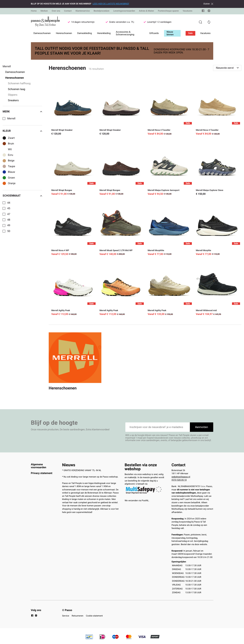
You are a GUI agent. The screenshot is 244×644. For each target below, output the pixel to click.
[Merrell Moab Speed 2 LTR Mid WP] (121, 228)
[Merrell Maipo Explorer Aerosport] (169, 168)
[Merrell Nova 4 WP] (73, 228)
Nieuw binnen (170, 33)
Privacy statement (42, 473)
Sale (190, 33)
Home (34, 11)
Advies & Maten (147, 11)
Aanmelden (202, 427)
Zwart (11, 138)
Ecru (11, 155)
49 (9, 225)
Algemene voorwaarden (39, 466)
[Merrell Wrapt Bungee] (73, 168)
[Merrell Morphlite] (169, 228)
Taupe (12, 166)
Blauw (11, 172)
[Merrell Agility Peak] (73, 288)
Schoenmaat (22, 196)
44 (9, 203)
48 (9, 220)
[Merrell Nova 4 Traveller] (169, 108)
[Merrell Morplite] (217, 228)
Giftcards (154, 33)
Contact (68, 11)
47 (9, 214)
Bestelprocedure (101, 11)
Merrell (11, 119)
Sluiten (208, 4)
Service (66, 616)
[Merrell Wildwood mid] (217, 288)
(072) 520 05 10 (179, 480)
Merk (22, 112)
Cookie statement (94, 616)
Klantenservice (83, 11)
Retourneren (77, 616)
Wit (10, 149)
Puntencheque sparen (168, 11)
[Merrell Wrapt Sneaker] (73, 108)
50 (9, 231)
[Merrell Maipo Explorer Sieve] (217, 168)
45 (9, 208)
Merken (44, 11)
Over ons (56, 11)
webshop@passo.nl (181, 477)
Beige (11, 161)
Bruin (11, 144)
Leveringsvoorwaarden (124, 11)
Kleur (22, 131)
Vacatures (187, 11)
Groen (11, 178)
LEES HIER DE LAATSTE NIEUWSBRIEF (111, 4)
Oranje (12, 183)
